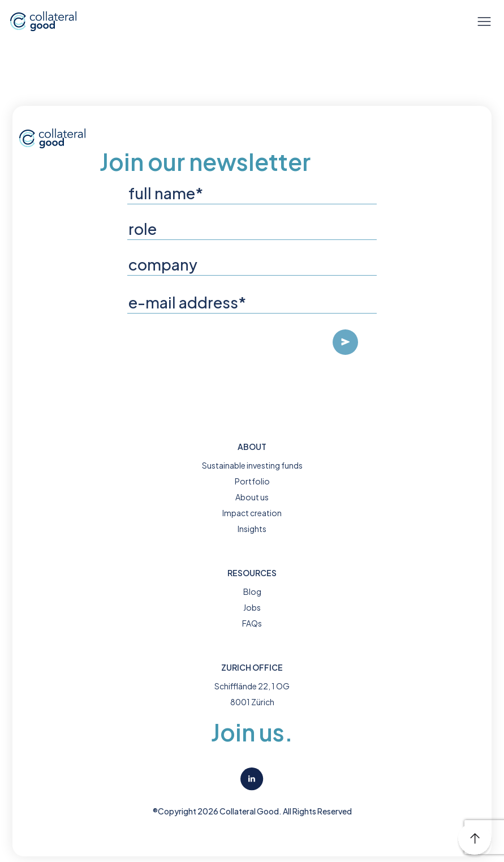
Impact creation (252, 513)
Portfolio (252, 481)
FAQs (252, 623)
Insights (252, 529)
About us (252, 497)
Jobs (252, 607)
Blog (252, 591)
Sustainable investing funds (252, 465)
